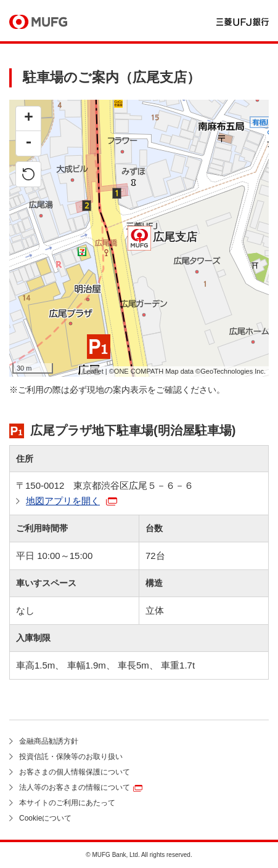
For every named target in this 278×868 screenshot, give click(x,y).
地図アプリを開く (63, 501)
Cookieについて (45, 818)
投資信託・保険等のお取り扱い (71, 757)
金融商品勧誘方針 (49, 741)
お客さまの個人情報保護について (75, 772)
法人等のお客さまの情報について (75, 787)
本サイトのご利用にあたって (67, 803)
